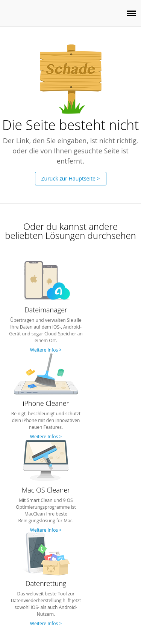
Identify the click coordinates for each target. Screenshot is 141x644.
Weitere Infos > (46, 350)
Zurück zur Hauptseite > (71, 178)
